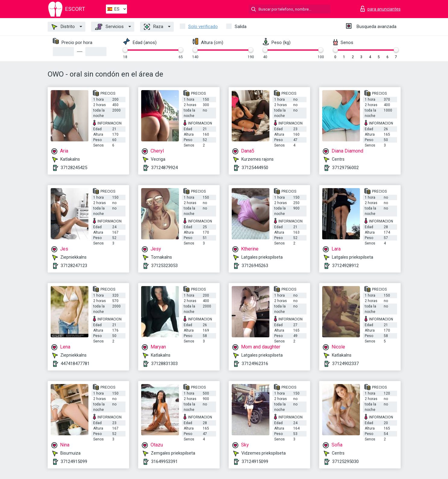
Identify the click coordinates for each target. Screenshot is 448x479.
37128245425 (74, 168)
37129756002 (345, 168)
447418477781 (75, 364)
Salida (241, 27)
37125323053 (164, 266)
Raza (154, 27)
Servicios (109, 27)
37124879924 (164, 168)
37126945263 (255, 266)
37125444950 (255, 168)
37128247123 (74, 266)
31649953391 (164, 462)
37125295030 (345, 462)
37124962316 (255, 364)
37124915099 (74, 462)
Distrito (63, 27)
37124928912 (345, 266)
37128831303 (164, 364)
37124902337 (345, 364)
